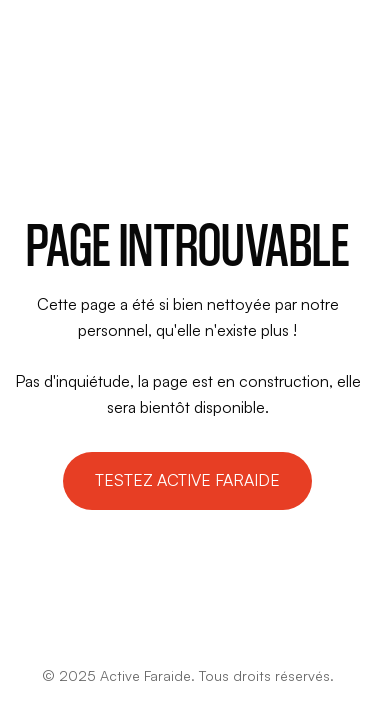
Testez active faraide (187, 480)
